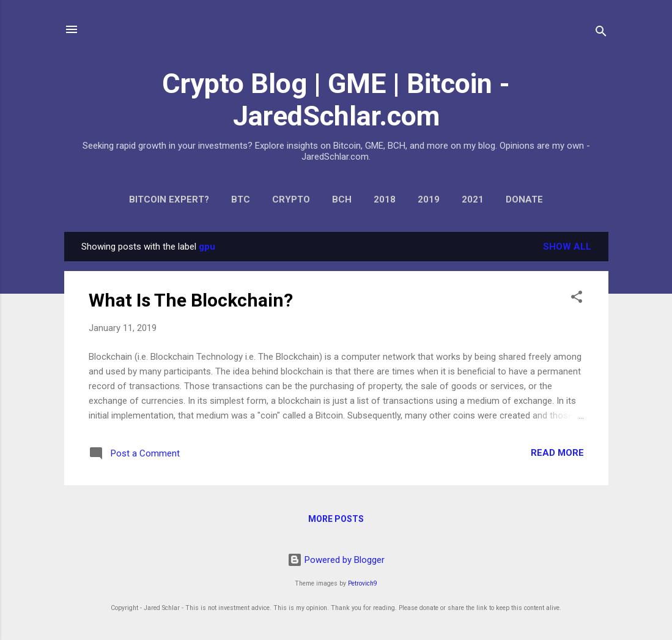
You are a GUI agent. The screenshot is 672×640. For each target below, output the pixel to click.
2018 (385, 199)
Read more (557, 453)
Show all (567, 247)
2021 (473, 199)
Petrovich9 (363, 583)
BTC (241, 199)
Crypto (291, 199)
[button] (577, 299)
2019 (429, 199)
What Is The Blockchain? (191, 300)
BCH (342, 199)
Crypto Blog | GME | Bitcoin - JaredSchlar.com (336, 100)
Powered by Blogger (336, 560)
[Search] (601, 33)
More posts (336, 519)
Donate (524, 199)
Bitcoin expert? (169, 199)
